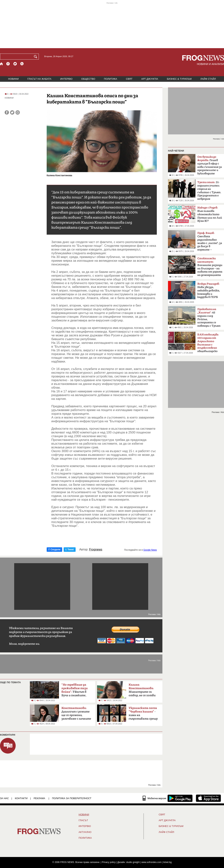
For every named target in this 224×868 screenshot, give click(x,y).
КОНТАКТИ (21, 798)
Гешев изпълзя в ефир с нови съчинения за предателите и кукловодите (210, 165)
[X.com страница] (15, 64)
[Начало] (2, 64)
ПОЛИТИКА (111, 79)
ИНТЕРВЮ (66, 79)
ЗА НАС (4, 798)
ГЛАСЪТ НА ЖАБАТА (39, 79)
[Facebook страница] (8, 64)
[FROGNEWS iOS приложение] (208, 798)
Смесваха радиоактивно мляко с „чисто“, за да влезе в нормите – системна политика (210, 242)
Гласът (83, 820)
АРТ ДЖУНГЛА (150, 79)
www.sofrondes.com (151, 862)
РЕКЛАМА (39, 798)
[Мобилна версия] (154, 798)
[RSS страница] (22, 64)
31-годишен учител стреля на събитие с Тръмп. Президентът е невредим (209, 191)
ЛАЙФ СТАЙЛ (208, 79)
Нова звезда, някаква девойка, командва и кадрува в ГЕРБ (209, 290)
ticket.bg (168, 862)
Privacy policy (109, 862)
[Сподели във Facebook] (7, 112)
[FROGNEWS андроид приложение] (180, 798)
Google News (150, 550)
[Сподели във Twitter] (12, 112)
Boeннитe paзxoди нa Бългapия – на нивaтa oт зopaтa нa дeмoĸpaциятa (210, 267)
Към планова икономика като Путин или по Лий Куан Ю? (210, 214)
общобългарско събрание (208, 344)
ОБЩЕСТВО (88, 79)
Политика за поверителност (72, 798)
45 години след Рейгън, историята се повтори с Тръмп (209, 318)
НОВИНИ (13, 79)
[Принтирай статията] (18, 112)
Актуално (85, 832)
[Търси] (36, 57)
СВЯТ (129, 79)
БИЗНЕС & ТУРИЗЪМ (179, 79)
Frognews (96, 550)
